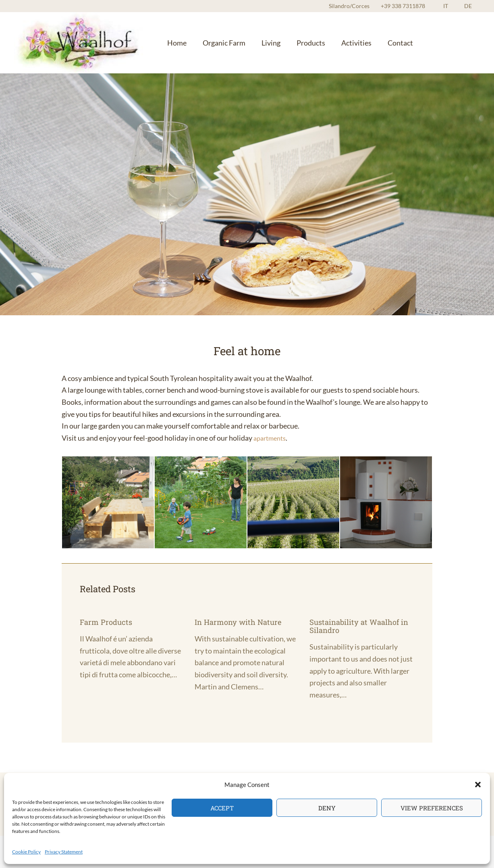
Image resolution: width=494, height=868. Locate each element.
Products (290, 42)
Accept (222, 808)
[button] (478, 785)
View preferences (432, 808)
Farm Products (108, 622)
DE (472, 6)
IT (458, 6)
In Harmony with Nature (241, 622)
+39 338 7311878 (419, 6)
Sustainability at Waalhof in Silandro (357, 626)
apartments (272, 438)
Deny (327, 808)
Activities (329, 42)
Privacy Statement (64, 852)
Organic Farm (215, 42)
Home (174, 42)
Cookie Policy (26, 852)
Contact (368, 42)
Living (256, 42)
